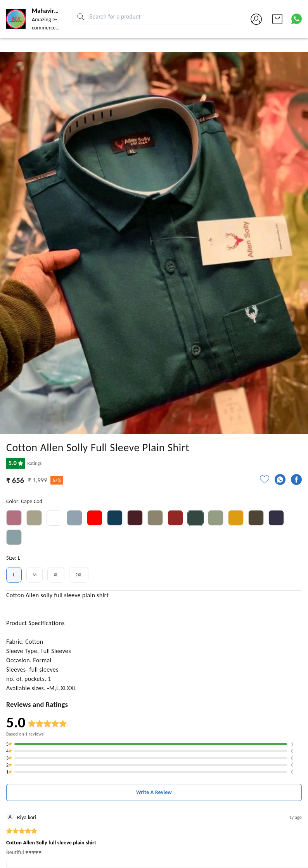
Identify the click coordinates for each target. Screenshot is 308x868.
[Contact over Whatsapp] (297, 19)
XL (56, 575)
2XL (79, 575)
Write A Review (154, 792)
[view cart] (277, 19)
